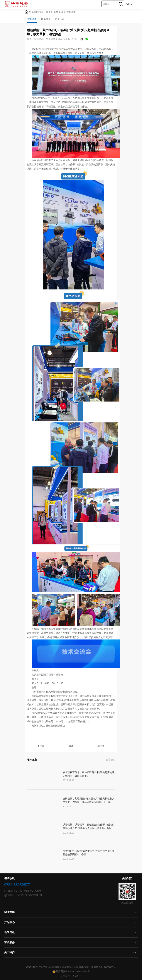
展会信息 (46, 19)
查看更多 (111, 760)
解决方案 (9, 912)
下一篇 (41, 746)
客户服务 (9, 942)
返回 (71, 746)
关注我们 (127, 878)
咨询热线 (9, 878)
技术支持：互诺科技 (71, 976)
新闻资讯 (59, 12)
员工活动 (60, 19)
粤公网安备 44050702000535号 (71, 971)
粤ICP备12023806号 (105, 967)
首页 (49, 12)
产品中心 (9, 922)
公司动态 (71, 12)
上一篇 (101, 746)
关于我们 (9, 952)
